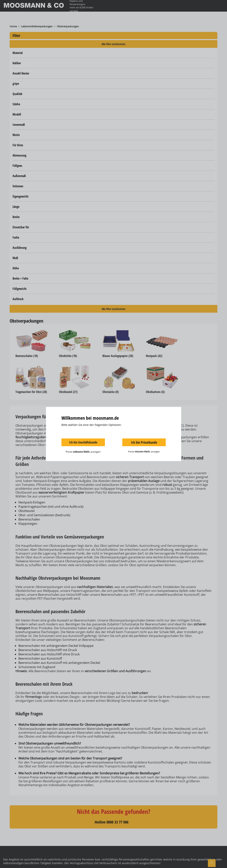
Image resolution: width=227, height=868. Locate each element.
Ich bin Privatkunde (144, 442)
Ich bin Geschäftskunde (83, 442)
